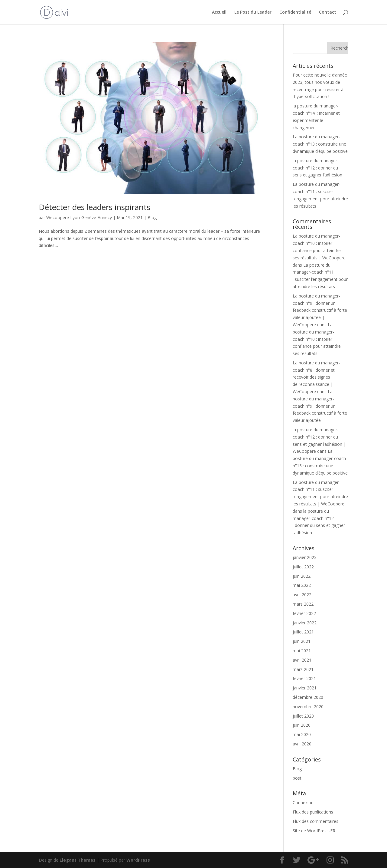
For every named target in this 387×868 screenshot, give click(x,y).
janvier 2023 (305, 557)
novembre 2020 (308, 707)
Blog (152, 217)
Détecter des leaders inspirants (94, 207)
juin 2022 (302, 576)
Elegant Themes (78, 860)
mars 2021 (303, 669)
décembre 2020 (308, 697)
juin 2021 (302, 641)
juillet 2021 (303, 632)
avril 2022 (302, 595)
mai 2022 (302, 585)
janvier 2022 (305, 623)
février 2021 (304, 678)
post (297, 778)
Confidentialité (295, 12)
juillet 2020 (303, 716)
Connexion (303, 802)
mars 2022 (303, 604)
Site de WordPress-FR (314, 831)
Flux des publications (313, 812)
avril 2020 (302, 744)
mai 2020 (302, 734)
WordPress (138, 860)
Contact (328, 12)
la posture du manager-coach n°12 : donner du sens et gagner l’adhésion (317, 168)
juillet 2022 (303, 567)
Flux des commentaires (315, 821)
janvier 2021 (305, 688)
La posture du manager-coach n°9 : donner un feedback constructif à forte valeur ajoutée (320, 406)
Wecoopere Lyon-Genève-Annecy (79, 217)
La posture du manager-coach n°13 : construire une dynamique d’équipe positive (320, 144)
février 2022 (304, 613)
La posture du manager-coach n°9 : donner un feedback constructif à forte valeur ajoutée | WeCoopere (320, 310)
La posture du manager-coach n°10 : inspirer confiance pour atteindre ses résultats (317, 339)
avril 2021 (302, 660)
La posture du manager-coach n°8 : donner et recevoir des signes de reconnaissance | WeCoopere (316, 377)
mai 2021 (302, 651)
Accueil (219, 12)
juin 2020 (302, 725)
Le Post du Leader (253, 12)
